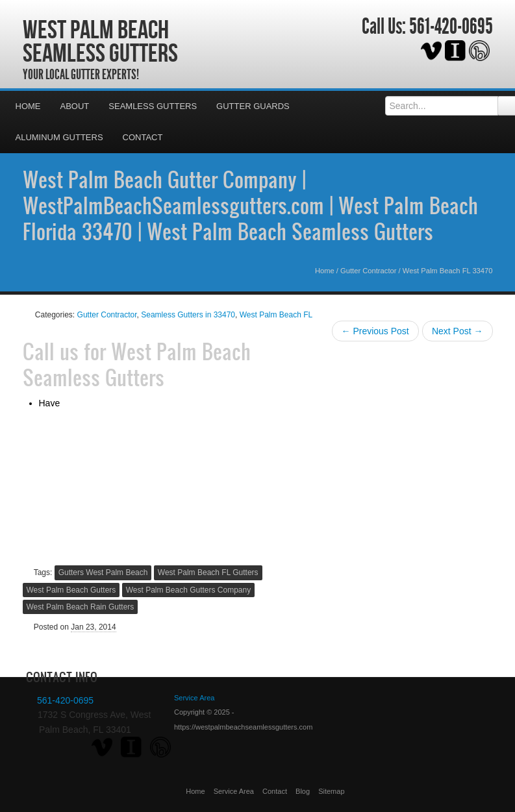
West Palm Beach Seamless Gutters (100, 41)
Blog (303, 791)
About (75, 106)
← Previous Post (375, 331)
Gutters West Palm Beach (103, 572)
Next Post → (458, 331)
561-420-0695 (451, 27)
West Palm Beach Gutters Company (189, 590)
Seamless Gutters (153, 106)
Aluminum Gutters (59, 137)
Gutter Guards (253, 106)
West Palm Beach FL (276, 315)
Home (28, 106)
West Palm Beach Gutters (71, 590)
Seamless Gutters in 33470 (188, 315)
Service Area (234, 791)
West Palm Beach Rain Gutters (81, 607)
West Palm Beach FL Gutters (208, 572)
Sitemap (331, 791)
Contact (143, 137)
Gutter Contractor (368, 271)
